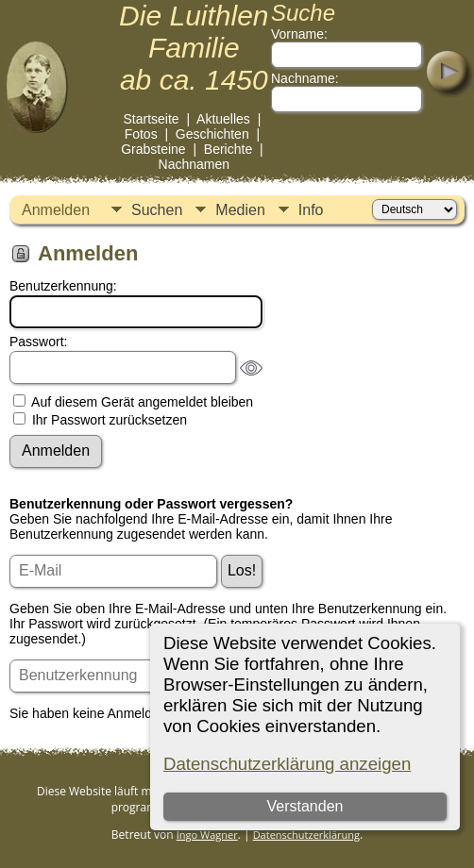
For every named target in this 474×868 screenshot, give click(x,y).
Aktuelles (223, 119)
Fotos (141, 134)
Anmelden (56, 210)
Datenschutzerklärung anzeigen (287, 764)
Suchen (157, 210)
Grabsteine (153, 149)
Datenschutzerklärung (306, 835)
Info (311, 210)
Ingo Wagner (207, 835)
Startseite (151, 119)
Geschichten (212, 134)
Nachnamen (195, 164)
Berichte (228, 149)
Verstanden (305, 806)
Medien (240, 210)
